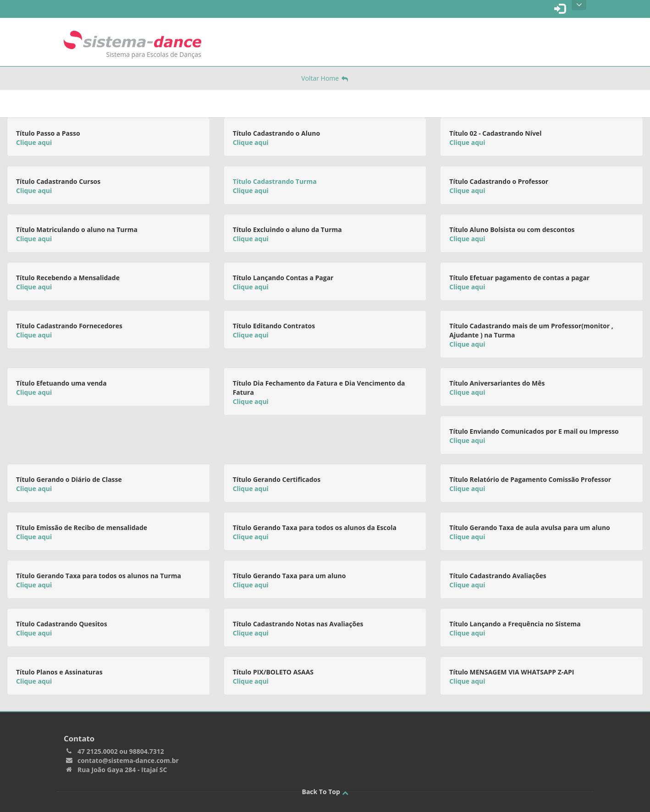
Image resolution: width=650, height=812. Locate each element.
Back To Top (325, 792)
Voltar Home (325, 78)
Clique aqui (34, 142)
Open (579, 5)
